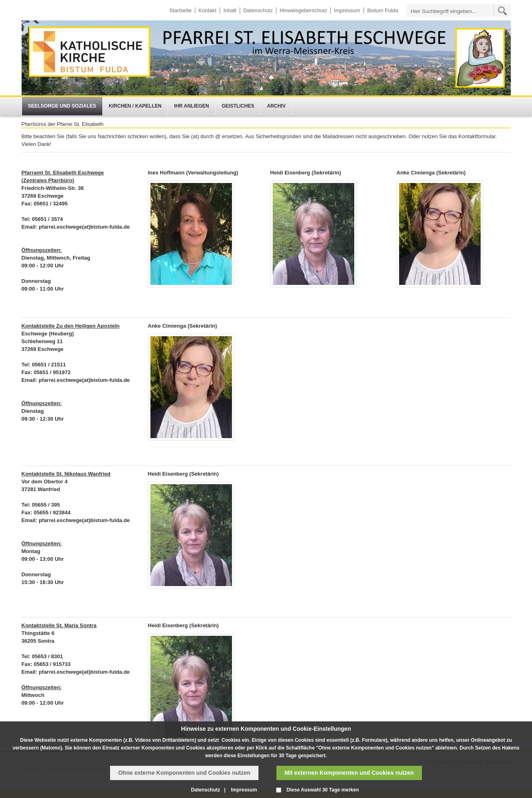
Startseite (180, 10)
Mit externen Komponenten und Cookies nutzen (349, 773)
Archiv (276, 106)
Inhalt (230, 10)
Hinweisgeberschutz (303, 10)
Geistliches (238, 106)
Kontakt (208, 10)
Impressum (347, 10)
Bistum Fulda (383, 10)
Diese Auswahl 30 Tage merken (323, 790)
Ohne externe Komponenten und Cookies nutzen (184, 773)
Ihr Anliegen (192, 106)
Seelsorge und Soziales (62, 106)
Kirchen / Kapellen (135, 106)
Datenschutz (258, 10)
